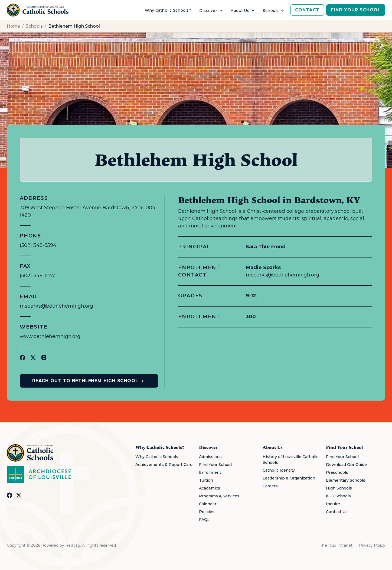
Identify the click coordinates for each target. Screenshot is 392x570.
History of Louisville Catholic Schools (290, 460)
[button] (211, 11)
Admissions (210, 457)
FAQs (204, 520)
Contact (307, 10)
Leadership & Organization (289, 478)
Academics (210, 488)
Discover (208, 11)
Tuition (206, 480)
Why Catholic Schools (157, 457)
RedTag (73, 545)
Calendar (208, 504)
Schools (271, 11)
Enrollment (210, 472)
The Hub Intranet (336, 545)
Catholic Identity (279, 470)
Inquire (333, 504)
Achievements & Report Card (164, 465)
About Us (240, 11)
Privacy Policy (372, 545)
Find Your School (356, 10)
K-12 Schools (338, 496)
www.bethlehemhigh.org (50, 336)
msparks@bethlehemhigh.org (56, 306)
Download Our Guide (346, 465)
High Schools (339, 488)
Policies (207, 512)
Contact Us (337, 512)
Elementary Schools (346, 480)
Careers (270, 486)
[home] (38, 10)
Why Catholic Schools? (168, 10)
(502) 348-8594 (38, 245)
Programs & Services (219, 496)
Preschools (337, 472)
